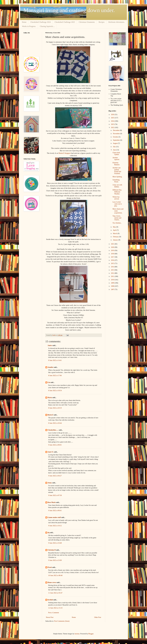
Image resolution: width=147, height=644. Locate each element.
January (116, 240)
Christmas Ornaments (87, 22)
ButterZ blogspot (65, 153)
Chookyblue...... (53, 430)
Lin (49, 382)
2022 (113, 128)
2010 (113, 280)
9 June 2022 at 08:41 (55, 511)
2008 (113, 286)
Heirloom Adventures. (117, 22)
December (116, 130)
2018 (113, 254)
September (117, 140)
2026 (113, 115)
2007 (113, 289)
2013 (113, 270)
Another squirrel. (116, 159)
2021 (113, 244)
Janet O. (51, 452)
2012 (113, 273)
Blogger (91, 634)
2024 (113, 121)
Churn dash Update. (116, 154)
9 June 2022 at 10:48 (55, 543)
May (115, 227)
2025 (113, 118)
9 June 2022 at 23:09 (55, 560)
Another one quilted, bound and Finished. (117, 171)
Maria (50, 398)
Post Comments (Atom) (62, 621)
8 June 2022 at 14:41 (55, 360)
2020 (113, 247)
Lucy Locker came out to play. (117, 204)
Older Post (98, 617)
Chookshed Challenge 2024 (40, 22)
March (115, 233)
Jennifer (51, 367)
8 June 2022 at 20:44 (55, 423)
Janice (50, 345)
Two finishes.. (117, 223)
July (114, 147)
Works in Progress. (29, 26)
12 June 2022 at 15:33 (55, 608)
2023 (113, 124)
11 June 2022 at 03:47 (55, 593)
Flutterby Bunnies (116, 164)
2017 (113, 257)
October (116, 137)
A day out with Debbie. (117, 186)
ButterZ (50, 415)
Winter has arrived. (116, 198)
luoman (77, 634)
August (115, 143)
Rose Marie (52, 502)
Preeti (50, 567)
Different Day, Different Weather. (117, 192)
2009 (113, 283)
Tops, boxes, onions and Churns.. (117, 218)
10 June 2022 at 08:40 (55, 575)
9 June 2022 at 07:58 (55, 495)
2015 (113, 263)
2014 (113, 267)
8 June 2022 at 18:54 (55, 391)
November (117, 134)
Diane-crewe (52, 582)
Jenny (50, 483)
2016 (113, 260)
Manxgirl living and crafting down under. (69, 10)
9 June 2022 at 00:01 (55, 445)
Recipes (102, 22)
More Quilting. (117, 177)
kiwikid (50, 600)
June (115, 150)
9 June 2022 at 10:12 (55, 526)
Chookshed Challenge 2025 (65, 22)
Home (24, 22)
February (116, 237)
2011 (113, 276)
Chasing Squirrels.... (47, 26)
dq (49, 533)
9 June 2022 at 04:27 (55, 476)
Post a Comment (54, 613)
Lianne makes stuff (54, 517)
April (115, 230)
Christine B (52, 550)
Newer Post (50, 617)
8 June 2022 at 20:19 (55, 408)
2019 (113, 250)
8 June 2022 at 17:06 (55, 376)
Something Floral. (116, 181)
